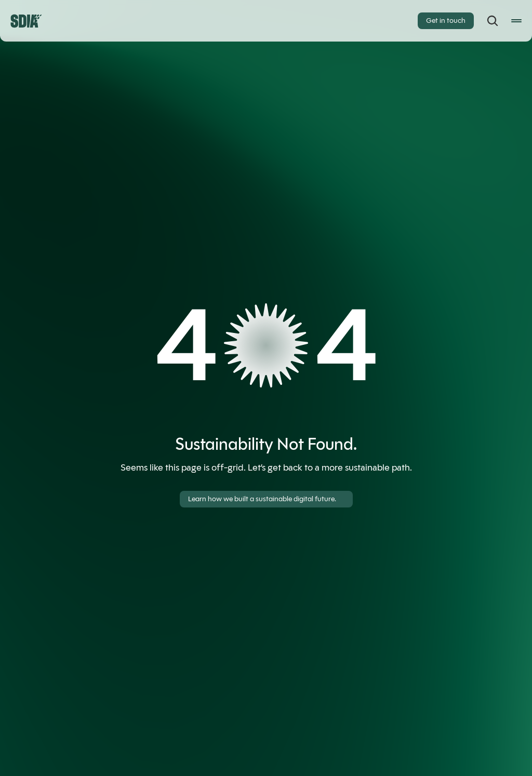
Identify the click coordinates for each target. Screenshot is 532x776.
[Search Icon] (493, 21)
